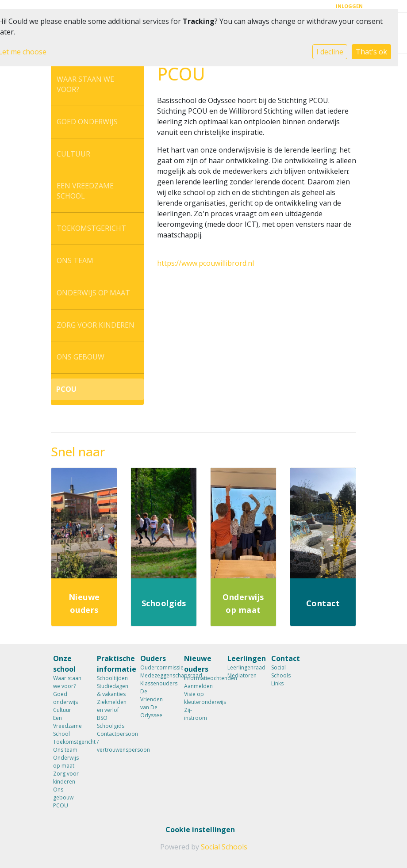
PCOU (66, 389)
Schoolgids (111, 726)
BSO (102, 718)
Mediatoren (242, 675)
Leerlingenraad (243, 667)
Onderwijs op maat (93, 293)
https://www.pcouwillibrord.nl (205, 263)
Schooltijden (112, 678)
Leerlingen (243, 658)
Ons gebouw (81, 357)
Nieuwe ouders (198, 664)
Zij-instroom (196, 714)
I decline (330, 52)
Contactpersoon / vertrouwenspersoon (112, 742)
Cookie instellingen (200, 830)
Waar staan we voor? (85, 84)
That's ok (371, 52)
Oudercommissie (156, 667)
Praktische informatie (112, 664)
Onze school (64, 664)
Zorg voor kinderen (96, 325)
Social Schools (281, 671)
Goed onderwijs (87, 122)
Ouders (153, 658)
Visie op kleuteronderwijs (199, 698)
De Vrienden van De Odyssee (152, 703)
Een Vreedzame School (85, 191)
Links (277, 683)
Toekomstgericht (91, 228)
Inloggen (349, 6)
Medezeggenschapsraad (156, 675)
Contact (286, 658)
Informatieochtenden (199, 678)
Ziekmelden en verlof (112, 706)
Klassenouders (156, 683)
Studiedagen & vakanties (112, 690)
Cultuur (73, 154)
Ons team (75, 260)
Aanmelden (198, 686)
